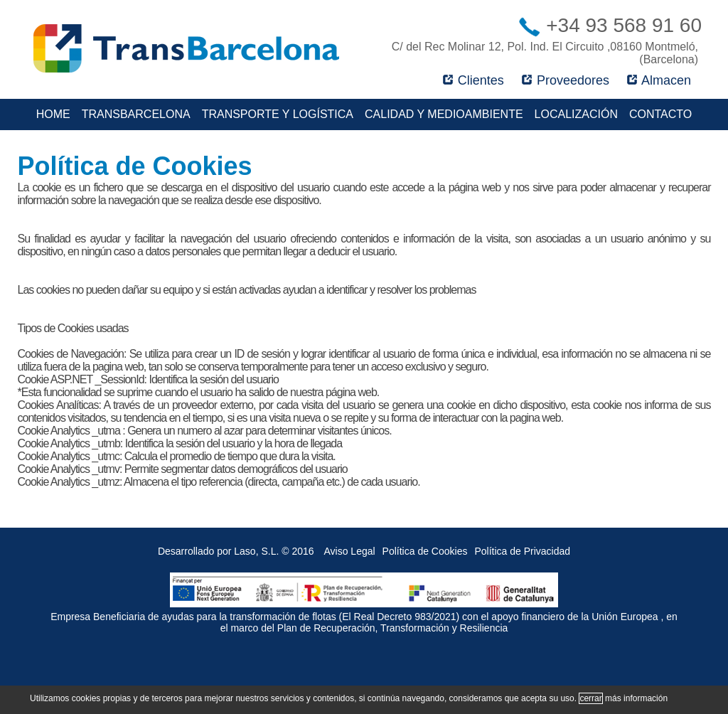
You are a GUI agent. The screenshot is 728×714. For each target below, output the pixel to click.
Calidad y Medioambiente (444, 114)
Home (53, 114)
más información (636, 698)
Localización (576, 114)
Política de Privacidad (522, 551)
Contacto (660, 114)
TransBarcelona (136, 114)
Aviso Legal (349, 551)
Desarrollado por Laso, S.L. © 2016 (236, 551)
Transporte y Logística (278, 114)
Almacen (659, 80)
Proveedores (566, 80)
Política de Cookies (425, 551)
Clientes (473, 80)
